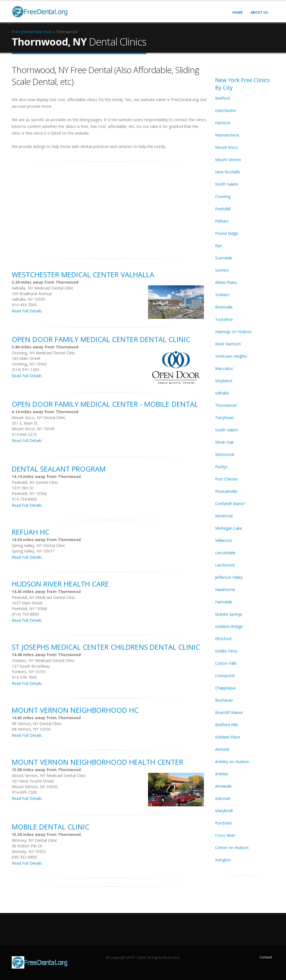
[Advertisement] (109, 207)
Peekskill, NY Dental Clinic (35, 482)
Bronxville (224, 307)
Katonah (223, 798)
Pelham (222, 221)
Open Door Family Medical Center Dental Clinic (101, 339)
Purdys (221, 467)
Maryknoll (224, 811)
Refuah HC (31, 532)
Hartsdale (224, 602)
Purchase (223, 823)
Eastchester (226, 110)
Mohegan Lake (229, 528)
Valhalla (222, 393)
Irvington (223, 860)
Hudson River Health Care (60, 584)
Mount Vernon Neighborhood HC (75, 710)
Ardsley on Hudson (232, 762)
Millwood (223, 540)
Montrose (224, 516)
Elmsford (223, 639)
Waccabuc (224, 368)
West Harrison (228, 344)
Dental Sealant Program (59, 469)
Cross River (225, 835)
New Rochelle (227, 172)
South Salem (227, 430)
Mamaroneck (227, 135)
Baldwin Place (228, 737)
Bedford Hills (227, 725)
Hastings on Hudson (233, 332)
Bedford (222, 98)
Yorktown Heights (231, 356)
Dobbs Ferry (226, 651)
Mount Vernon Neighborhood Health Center (97, 762)
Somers (222, 270)
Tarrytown (224, 418)
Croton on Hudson (232, 848)
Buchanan (224, 700)
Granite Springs (229, 614)
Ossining (223, 196)
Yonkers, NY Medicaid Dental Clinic (43, 660)
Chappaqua (225, 688)
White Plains (226, 282)
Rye (218, 246)
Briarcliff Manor (229, 712)
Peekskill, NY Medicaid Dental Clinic (44, 597)
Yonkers (222, 295)
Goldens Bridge (229, 626)
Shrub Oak (224, 442)
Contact (266, 957)
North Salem (227, 184)
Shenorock (225, 454)
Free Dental (22, 32)
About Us (259, 12)
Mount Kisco (227, 147)
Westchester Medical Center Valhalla (83, 274)
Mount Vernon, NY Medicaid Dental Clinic (49, 775)
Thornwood (226, 405)
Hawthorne (225, 590)
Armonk (222, 749)
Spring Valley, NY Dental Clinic (39, 545)
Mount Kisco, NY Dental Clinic (39, 418)
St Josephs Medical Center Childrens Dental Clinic (106, 647)
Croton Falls (226, 663)
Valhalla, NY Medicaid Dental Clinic (43, 288)
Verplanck (224, 381)
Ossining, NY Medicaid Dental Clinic (44, 353)
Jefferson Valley (229, 577)
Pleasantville (226, 491)
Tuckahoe (224, 319)
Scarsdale (224, 258)
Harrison (223, 123)
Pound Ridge (227, 233)
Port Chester (227, 479)
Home (238, 12)
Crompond (225, 676)
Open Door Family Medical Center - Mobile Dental (105, 404)
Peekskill (223, 209)
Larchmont (225, 565)
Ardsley (222, 774)
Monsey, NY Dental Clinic (34, 840)
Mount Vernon (228, 160)
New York (43, 32)
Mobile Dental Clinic (51, 827)
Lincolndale (225, 553)
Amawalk (223, 786)
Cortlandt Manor (230, 504)
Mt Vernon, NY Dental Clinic (37, 724)
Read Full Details (27, 311)
